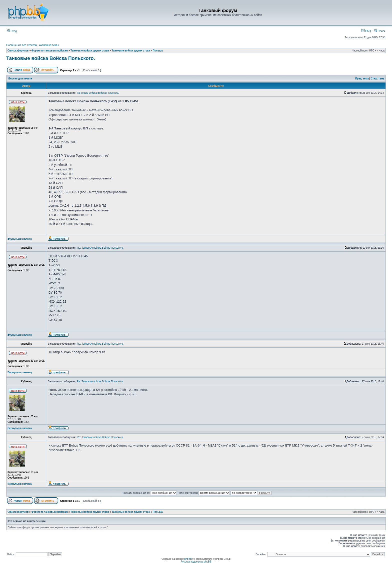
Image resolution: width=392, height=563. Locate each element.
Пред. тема (362, 79)
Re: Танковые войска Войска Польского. (100, 248)
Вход (12, 31)
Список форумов (18, 51)
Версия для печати (20, 79)
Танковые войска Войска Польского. (51, 58)
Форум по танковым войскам (50, 51)
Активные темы (49, 45)
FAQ (366, 31)
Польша (158, 51)
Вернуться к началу (20, 239)
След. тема (377, 79)
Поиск (379, 31)
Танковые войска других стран (90, 51)
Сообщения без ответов (21, 45)
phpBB (188, 559)
